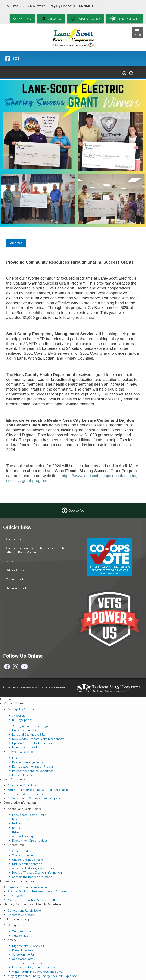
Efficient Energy (22, 775)
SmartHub (19, 715)
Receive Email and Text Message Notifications (38, 891)
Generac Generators (21, 915)
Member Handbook (25, 747)
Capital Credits (22, 851)
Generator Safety (24, 959)
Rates (16, 827)
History (17, 823)
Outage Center (22, 931)
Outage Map (20, 935)
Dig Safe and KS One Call (28, 946)
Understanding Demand (28, 859)
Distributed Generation (27, 864)
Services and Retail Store (24, 910)
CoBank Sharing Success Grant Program (34, 798)
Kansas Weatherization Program (34, 766)
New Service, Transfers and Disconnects (38, 739)
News (10, 561)
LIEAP (16, 758)
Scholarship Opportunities (25, 794)
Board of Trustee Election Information (37, 872)
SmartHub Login (17, 588)
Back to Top (77, 510)
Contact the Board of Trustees (32, 877)
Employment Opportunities (30, 840)
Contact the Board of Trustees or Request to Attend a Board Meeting (36, 550)
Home (8, 699)
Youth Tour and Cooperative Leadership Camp (38, 789)
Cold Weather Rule (24, 855)
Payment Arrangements (28, 762)
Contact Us (14, 539)
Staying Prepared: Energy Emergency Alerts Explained (42, 976)
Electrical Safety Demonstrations (34, 967)
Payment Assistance (21, 751)
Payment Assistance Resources (33, 771)
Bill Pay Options (22, 720)
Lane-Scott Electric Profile (29, 815)
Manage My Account (21, 709)
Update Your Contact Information (34, 743)
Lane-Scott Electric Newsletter (28, 887)
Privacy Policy (15, 570)
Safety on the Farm (25, 954)
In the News (15, 895)
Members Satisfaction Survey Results (32, 900)
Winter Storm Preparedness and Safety (38, 971)
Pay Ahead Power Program (34, 726)
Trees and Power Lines (27, 963)
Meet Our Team (22, 819)
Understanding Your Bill (27, 730)
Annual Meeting (23, 836)
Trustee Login (15, 579)
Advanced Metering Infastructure (33, 868)
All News (16, 243)
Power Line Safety (24, 950)
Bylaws (17, 832)
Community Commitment (24, 785)
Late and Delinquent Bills (29, 734)
